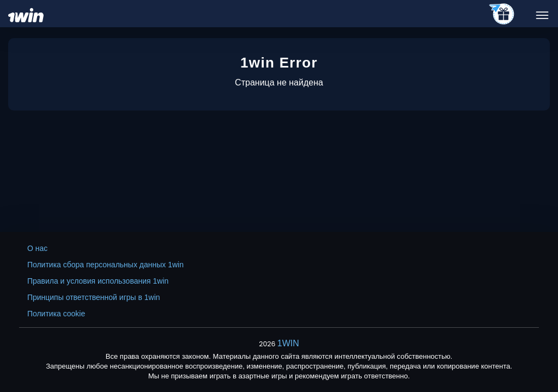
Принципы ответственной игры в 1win (94, 297)
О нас (37, 248)
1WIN (288, 343)
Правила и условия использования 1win (98, 281)
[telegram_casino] (502, 15)
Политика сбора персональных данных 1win (105, 265)
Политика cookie (56, 314)
